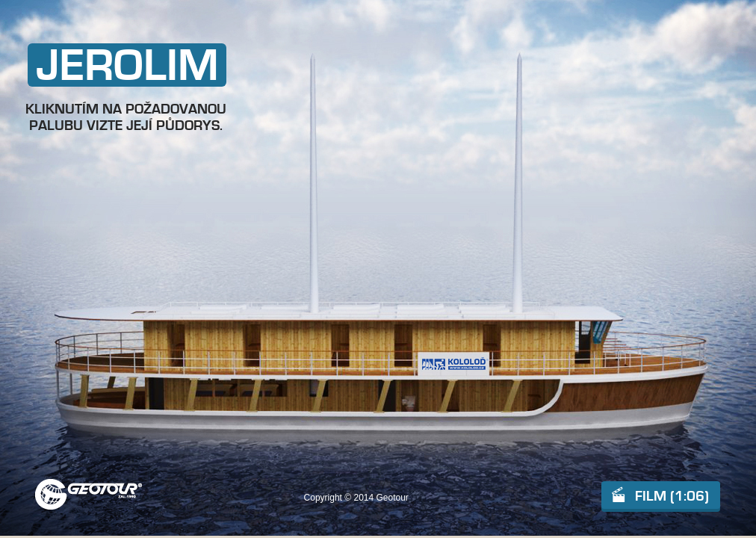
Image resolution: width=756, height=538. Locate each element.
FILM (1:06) (672, 496)
